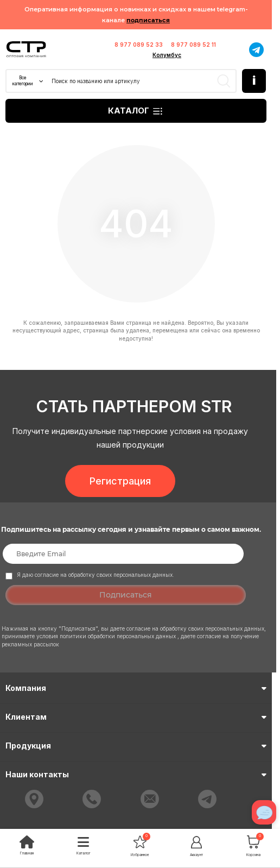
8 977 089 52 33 (139, 45)
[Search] (143, 81)
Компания (136, 688)
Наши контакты (136, 774)
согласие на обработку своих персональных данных (195, 628)
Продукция (136, 746)
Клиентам (136, 717)
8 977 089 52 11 (193, 45)
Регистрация (120, 481)
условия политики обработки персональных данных (107, 636)
